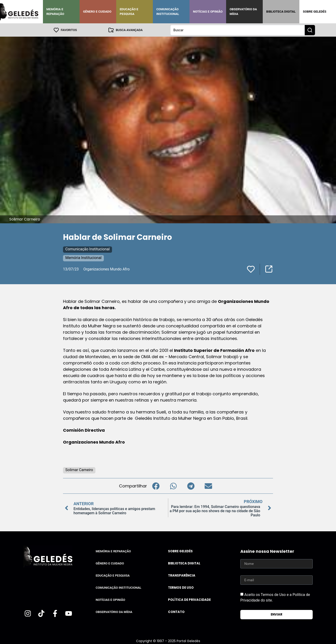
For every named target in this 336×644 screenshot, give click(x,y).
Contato (176, 612)
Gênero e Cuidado (97, 12)
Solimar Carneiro (79, 470)
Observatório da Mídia (243, 12)
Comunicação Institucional (168, 12)
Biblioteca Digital (281, 12)
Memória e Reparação (55, 12)
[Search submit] (310, 30)
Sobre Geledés (315, 12)
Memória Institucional (83, 257)
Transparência (182, 575)
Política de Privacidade (189, 600)
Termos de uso (181, 587)
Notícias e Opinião (208, 12)
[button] (156, 486)
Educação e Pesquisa (129, 12)
